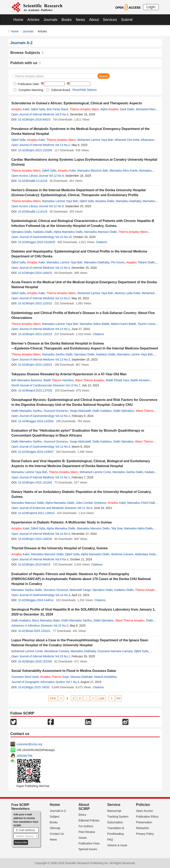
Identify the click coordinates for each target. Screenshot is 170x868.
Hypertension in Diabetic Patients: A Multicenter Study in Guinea (62, 522)
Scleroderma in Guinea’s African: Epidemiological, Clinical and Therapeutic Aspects (77, 103)
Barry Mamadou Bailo (46, 620)
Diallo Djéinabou (124, 411)
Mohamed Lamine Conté (27, 651)
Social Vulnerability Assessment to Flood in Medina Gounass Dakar (64, 671)
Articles (33, 20)
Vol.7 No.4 (73, 682)
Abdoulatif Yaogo (80, 590)
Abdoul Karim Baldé (123, 324)
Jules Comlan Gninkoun (91, 503)
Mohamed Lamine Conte (95, 472)
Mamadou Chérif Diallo (142, 503)
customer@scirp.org (29, 744)
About (94, 20)
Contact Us (57, 834)
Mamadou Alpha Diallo (138, 528)
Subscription (115, 822)
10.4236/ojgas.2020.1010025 (37, 242)
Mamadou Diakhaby (128, 201)
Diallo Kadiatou (102, 411)
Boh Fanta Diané (57, 109)
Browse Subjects (27, 53)
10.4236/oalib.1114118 (33, 181)
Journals (51, 20)
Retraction (143, 828)
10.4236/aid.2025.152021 (34, 631)
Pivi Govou (118, 262)
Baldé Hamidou (59, 380)
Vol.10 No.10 (63, 237)
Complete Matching (31, 90)
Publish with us (26, 63)
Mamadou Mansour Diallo (101, 232)
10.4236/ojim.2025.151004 (35, 482)
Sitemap (55, 828)
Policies (143, 805)
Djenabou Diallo (22, 232)
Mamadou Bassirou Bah (93, 171)
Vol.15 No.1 (63, 477)
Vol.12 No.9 (56, 176)
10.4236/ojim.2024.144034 (35, 539)
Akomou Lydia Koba (127, 293)
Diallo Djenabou (123, 441)
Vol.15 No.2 (61, 626)
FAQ (110, 840)
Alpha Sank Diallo (117, 109)
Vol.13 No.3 (63, 359)
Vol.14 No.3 (63, 447)
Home (18, 20)
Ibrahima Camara (122, 554)
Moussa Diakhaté (82, 677)
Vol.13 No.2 (63, 145)
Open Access (145, 811)
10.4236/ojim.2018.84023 (34, 119)
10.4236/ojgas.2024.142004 (36, 421)
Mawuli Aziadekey (106, 677)
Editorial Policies (89, 820)
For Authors (86, 826)
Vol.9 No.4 (62, 559)
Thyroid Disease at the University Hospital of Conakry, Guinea (60, 548)
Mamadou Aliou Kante (123, 171)
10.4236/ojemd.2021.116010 (36, 513)
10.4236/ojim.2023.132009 (35, 150)
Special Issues (88, 849)
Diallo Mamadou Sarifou (27, 411)
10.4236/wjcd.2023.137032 (35, 390)
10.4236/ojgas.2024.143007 (36, 452)
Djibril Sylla (38, 109)
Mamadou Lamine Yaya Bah (60, 201)
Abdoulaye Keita (145, 554)
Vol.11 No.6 (85, 508)
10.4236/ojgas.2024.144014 (36, 600)
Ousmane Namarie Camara (115, 651)
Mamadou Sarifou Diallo (57, 354)
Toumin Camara (148, 324)
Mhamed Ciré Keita (127, 140)
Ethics (82, 815)
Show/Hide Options (84, 90)
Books (67, 20)
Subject (55, 817)
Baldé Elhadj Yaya (118, 380)
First (53, 698)
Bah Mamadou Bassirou (27, 380)
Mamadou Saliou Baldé (94, 324)
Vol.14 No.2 (63, 416)
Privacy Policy (145, 834)
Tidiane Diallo (141, 262)
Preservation (144, 822)
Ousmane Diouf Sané (25, 677)
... (87, 698)
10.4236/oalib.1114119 (33, 212)
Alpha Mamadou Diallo (68, 232)
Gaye (55, 677)
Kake (36, 140)
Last (101, 698)
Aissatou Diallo (105, 201)
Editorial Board (61, 90)
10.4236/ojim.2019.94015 (34, 564)
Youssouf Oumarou (56, 411)
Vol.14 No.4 (63, 268)
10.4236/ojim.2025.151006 (35, 661)
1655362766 (25, 756)
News (80, 20)
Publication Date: (28, 84)
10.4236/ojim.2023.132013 (35, 334)
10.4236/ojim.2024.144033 (35, 273)
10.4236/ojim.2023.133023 (35, 365)
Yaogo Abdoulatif (80, 411)
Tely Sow (117, 528)
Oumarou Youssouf (56, 590)
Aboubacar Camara (57, 651)
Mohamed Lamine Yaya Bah (95, 140)
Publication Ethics (147, 817)
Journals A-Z (58, 811)
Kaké (20, 109)
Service (114, 805)
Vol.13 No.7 (73, 385)
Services (110, 20)
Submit (127, 20)
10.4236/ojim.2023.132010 (35, 303)
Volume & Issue (117, 845)
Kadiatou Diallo (43, 232)
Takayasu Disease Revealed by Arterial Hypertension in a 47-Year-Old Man (69, 374)
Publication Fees (89, 843)
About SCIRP (84, 807)
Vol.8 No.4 (62, 114)
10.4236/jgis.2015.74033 (34, 687)
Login (151, 7)
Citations (101, 242)
